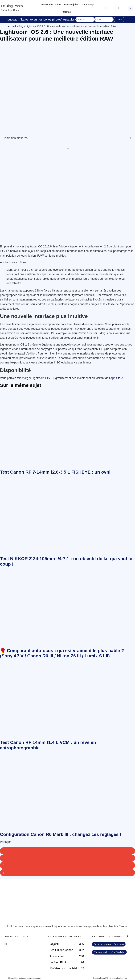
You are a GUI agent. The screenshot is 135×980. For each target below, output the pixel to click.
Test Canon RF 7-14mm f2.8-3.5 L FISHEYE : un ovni (55, 472)
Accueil (12, 26)
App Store (117, 378)
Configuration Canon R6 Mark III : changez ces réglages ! (61, 834)
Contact (67, 12)
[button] (131, 8)
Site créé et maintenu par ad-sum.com (25, 978)
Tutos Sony (88, 4)
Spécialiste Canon (10, 10)
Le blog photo (12, 6)
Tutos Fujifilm (71, 4)
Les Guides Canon (51, 4)
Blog (21, 26)
